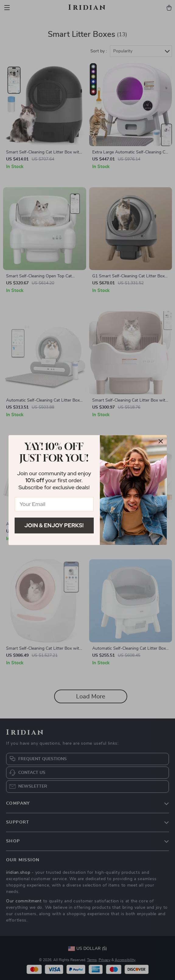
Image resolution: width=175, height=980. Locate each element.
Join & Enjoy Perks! (54, 525)
